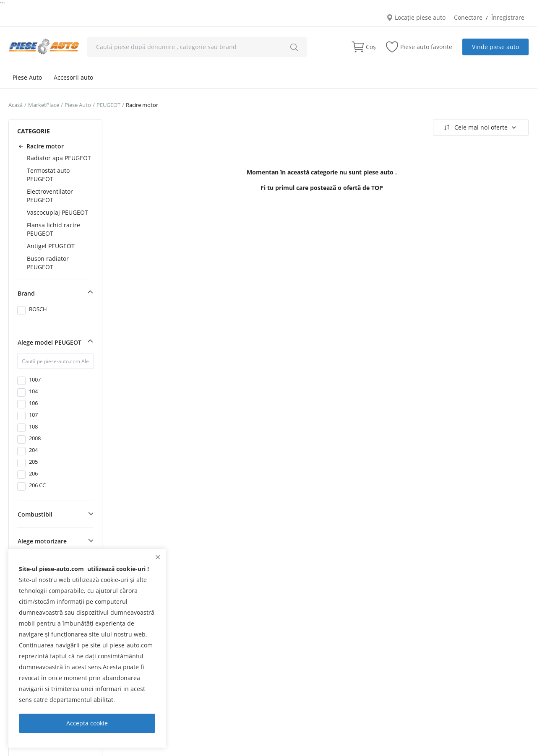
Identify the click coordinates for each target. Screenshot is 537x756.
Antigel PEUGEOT (51, 246)
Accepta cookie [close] (87, 723)
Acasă (16, 105)
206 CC (37, 485)
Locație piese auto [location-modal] (416, 17)
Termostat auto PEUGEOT (48, 175)
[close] (158, 557)
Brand (26, 293)
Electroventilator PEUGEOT (50, 196)
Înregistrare (508, 17)
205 (33, 462)
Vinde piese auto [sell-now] (495, 47)
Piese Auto (27, 77)
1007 (35, 379)
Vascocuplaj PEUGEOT (57, 212)
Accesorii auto (73, 77)
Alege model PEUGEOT (50, 342)
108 (33, 426)
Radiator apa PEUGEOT (59, 158)
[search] (294, 47)
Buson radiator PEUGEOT (48, 263)
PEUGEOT (108, 105)
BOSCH (38, 309)
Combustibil (35, 514)
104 (33, 391)
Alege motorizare (42, 541)
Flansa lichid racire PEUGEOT (53, 229)
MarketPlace (44, 105)
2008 (35, 438)
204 (33, 450)
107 (33, 415)
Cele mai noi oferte (480, 127)
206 (33, 473)
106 (33, 403)
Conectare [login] (468, 17)
